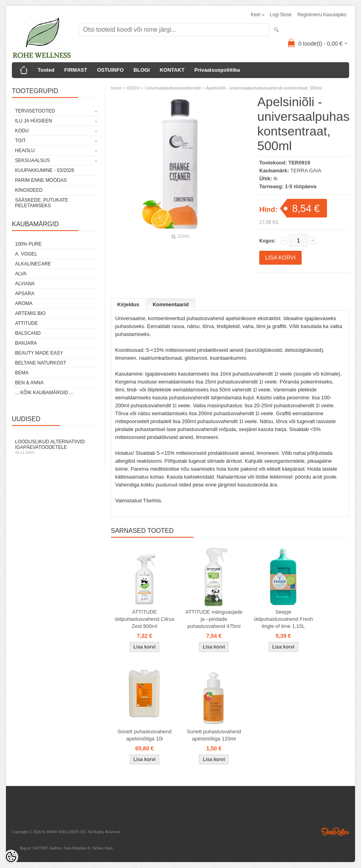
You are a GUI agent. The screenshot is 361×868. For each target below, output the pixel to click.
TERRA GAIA (306, 171)
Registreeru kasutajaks (322, 15)
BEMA (22, 373)
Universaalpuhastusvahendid (173, 88)
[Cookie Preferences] (11, 857)
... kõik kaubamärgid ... (44, 393)
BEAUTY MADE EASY (39, 353)
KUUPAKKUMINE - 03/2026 (45, 170)
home (116, 88)
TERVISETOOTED (35, 111)
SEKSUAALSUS (32, 160)
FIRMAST (76, 70)
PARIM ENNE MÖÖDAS (41, 180)
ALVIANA (25, 284)
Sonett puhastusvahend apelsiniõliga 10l (145, 735)
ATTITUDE (27, 323)
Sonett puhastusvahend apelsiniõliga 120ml (214, 735)
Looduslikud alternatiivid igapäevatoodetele (55, 447)
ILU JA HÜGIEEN (33, 121)
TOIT (20, 141)
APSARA (25, 294)
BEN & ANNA (29, 383)
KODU (22, 131)
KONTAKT (172, 70)
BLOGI (142, 70)
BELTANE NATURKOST (41, 363)
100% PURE (28, 244)
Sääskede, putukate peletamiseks (42, 203)
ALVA (21, 274)
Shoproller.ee (335, 832)
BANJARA (26, 343)
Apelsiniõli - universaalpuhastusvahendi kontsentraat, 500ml (264, 88)
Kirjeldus (128, 304)
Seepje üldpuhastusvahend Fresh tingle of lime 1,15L (283, 619)
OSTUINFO (110, 70)
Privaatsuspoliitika (217, 70)
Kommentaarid (171, 304)
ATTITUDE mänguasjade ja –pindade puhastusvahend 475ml (214, 619)
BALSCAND (28, 333)
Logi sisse (281, 15)
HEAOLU (25, 151)
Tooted (46, 70)
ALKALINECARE (33, 264)
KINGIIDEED (29, 190)
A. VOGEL (26, 254)
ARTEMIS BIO (30, 313)
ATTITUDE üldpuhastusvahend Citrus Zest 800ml (144, 619)
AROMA (24, 303)
